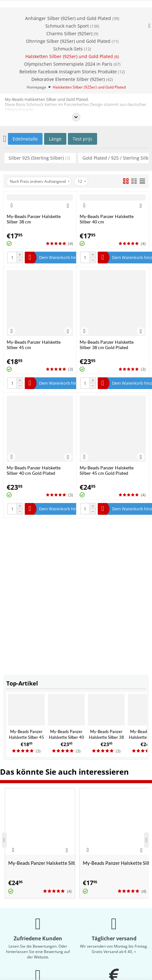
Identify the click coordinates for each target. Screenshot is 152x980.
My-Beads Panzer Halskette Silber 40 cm (107, 219)
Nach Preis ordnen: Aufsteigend (40, 181)
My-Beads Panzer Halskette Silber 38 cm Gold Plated (106, 737)
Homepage (36, 87)
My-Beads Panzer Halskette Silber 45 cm (26, 737)
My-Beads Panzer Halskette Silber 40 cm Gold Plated (66, 737)
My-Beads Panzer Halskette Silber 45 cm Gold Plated (107, 470)
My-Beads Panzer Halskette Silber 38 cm (34, 219)
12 (82, 181)
